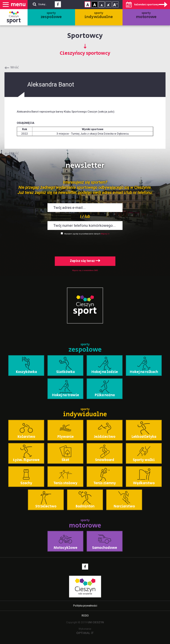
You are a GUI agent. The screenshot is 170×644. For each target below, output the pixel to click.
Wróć (15, 68)
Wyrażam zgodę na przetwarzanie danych (82, 234)
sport (14, 20)
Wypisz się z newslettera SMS (85, 270)
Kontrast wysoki (95, 4)
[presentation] (85, 245)
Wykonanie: (85, 631)
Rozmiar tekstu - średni (108, 4)
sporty (51, 15)
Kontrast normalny (88, 4)
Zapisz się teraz (85, 261)
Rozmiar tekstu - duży (115, 4)
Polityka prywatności (85, 606)
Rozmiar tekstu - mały (102, 4)
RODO (85, 616)
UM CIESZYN (96, 622)
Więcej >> (105, 234)
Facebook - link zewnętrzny (58, 5)
